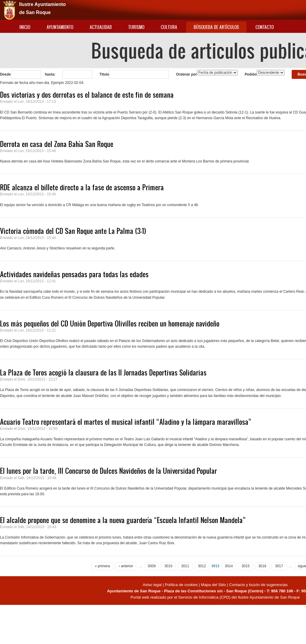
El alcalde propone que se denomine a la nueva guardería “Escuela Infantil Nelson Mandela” (123, 520)
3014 (229, 566)
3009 (152, 566)
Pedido (251, 74)
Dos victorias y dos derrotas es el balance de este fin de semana (87, 95)
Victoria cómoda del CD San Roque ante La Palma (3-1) (73, 231)
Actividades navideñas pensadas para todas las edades (74, 274)
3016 (262, 566)
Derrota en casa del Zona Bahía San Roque (57, 144)
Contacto (265, 27)
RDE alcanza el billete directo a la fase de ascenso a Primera (82, 187)
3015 (245, 566)
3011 (185, 566)
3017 (279, 566)
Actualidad (101, 27)
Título (104, 74)
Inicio (25, 27)
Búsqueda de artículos (216, 27)
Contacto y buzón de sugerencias (258, 585)
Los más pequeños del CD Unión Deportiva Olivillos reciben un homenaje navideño (110, 323)
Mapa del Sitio (213, 585)
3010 (168, 566)
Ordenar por (186, 74)
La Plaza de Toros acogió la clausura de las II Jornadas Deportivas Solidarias (103, 372)
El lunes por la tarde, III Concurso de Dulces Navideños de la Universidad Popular (108, 471)
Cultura (169, 27)
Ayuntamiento (60, 27)
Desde (5, 74)
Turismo (136, 27)
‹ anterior (126, 566)
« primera (102, 566)
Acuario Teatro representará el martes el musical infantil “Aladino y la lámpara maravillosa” (126, 422)
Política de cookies (181, 585)
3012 (202, 566)
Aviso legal (153, 585)
